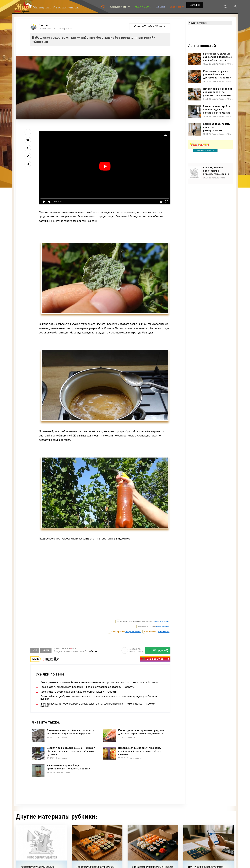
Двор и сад (175, 7)
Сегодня (160, 7)
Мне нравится (155, 659)
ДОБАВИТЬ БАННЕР (205, 150)
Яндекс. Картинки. (163, 626)
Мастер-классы (143, 7)
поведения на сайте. (133, 632)
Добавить (132, 650)
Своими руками (119, 7)
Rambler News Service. (162, 621)
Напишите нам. (164, 632)
